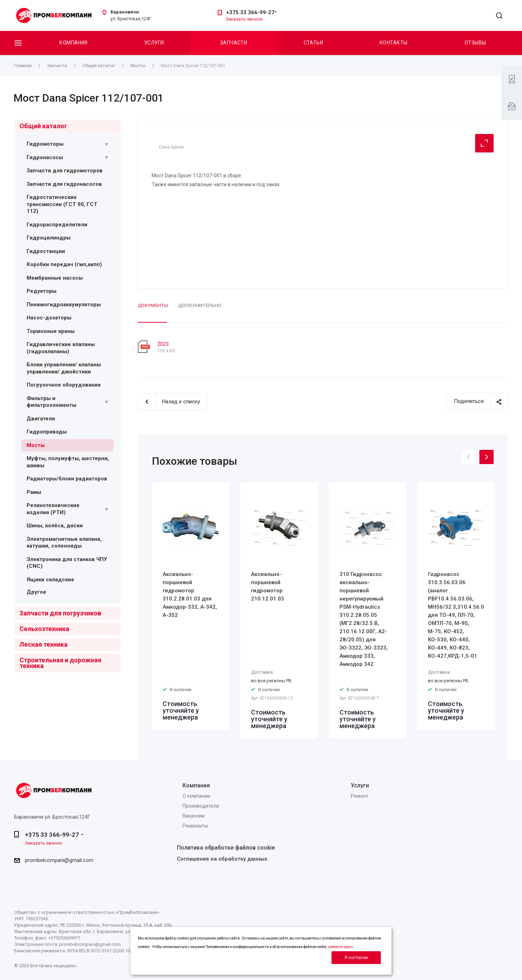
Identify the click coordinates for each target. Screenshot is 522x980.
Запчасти (234, 43)
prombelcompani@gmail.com (59, 860)
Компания (73, 43)
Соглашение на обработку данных (222, 859)
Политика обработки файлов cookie (226, 848)
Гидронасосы (45, 157)
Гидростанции (46, 251)
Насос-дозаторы (49, 318)
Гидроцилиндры (49, 238)
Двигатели (41, 419)
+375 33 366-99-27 (250, 12)
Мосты (36, 445)
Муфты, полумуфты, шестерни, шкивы (68, 462)
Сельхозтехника (44, 629)
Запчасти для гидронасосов (64, 184)
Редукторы (42, 291)
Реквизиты (195, 826)
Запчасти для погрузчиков (60, 613)
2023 (163, 344)
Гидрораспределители (57, 225)
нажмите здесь (340, 947)
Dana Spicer (172, 147)
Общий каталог (43, 126)
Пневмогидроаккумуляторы (64, 305)
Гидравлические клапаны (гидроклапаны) (61, 348)
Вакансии (194, 816)
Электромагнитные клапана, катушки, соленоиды (64, 543)
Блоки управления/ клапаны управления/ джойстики (64, 368)
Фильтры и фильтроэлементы (51, 402)
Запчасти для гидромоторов (65, 171)
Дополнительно (200, 305)
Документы (153, 305)
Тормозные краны (51, 331)
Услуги (154, 43)
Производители (201, 806)
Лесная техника (43, 644)
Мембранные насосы (55, 278)
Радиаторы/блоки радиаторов (67, 479)
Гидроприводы (47, 432)
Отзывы (475, 43)
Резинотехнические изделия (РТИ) (53, 509)
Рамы (34, 492)
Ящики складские (50, 580)
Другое (36, 592)
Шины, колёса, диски (55, 526)
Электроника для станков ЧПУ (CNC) (67, 563)
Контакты (393, 43)
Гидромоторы (45, 144)
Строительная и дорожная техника (60, 663)
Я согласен (356, 957)
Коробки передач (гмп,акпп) (64, 264)
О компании (196, 796)
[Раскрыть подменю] (107, 144)
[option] (191, 606)
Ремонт (360, 796)
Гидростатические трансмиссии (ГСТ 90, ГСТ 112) (62, 204)
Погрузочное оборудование (64, 385)
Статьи (314, 43)
